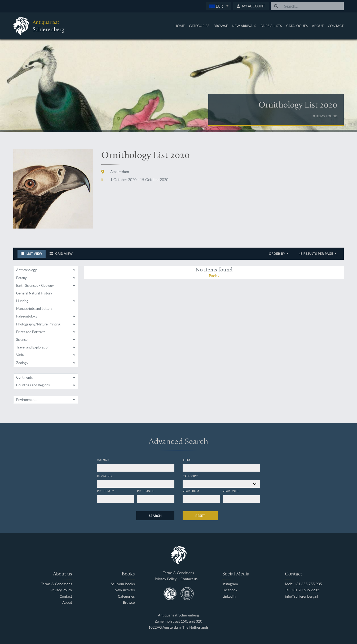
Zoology (22, 363)
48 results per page (316, 254)
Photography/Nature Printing (38, 324)
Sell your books (123, 584)
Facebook (230, 590)
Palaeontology (27, 316)
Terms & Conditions (57, 584)
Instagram (230, 584)
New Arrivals (244, 26)
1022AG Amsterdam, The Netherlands (178, 627)
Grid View (61, 254)
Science (22, 339)
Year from (191, 491)
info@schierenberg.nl (301, 596)
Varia (20, 355)
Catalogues (297, 26)
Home (180, 26)
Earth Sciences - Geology (35, 285)
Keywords (105, 476)
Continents (25, 377)
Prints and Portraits (31, 332)
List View (32, 254)
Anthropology (27, 270)
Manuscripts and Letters (34, 308)
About (318, 26)
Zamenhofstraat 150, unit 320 (178, 621)
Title (186, 459)
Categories (199, 26)
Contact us (189, 579)
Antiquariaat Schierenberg (178, 615)
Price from (106, 491)
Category (190, 476)
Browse (221, 26)
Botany (21, 278)
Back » (214, 276)
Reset (200, 516)
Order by (277, 254)
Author (103, 459)
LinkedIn (229, 596)
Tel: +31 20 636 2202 (302, 590)
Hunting (22, 301)
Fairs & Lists (271, 26)
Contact (336, 26)
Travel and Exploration (33, 347)
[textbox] (219, 6)
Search (155, 516)
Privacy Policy (61, 590)
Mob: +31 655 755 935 (303, 584)
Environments (27, 400)
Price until (146, 491)
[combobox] (219, 6)
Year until (231, 491)
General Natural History (34, 293)
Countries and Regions (33, 385)
